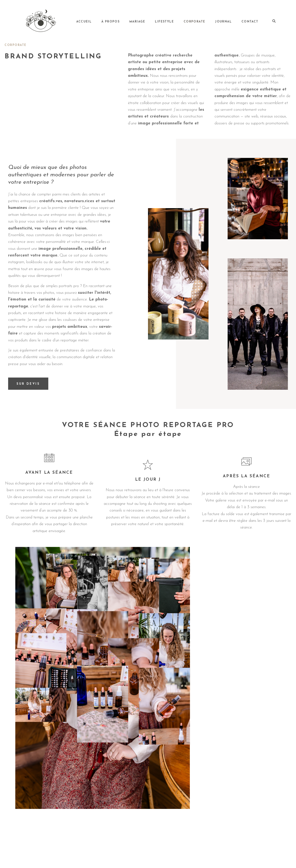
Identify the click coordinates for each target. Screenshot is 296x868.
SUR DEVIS (29, 384)
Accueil (121, 22)
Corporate (209, 22)
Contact (253, 22)
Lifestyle (184, 22)
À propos (142, 22)
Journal (232, 22)
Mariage (163, 22)
